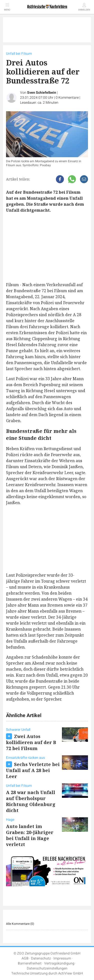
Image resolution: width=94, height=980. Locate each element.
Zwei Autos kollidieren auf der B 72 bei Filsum (31, 742)
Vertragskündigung (59, 963)
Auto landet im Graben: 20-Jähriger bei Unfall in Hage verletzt (30, 835)
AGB (25, 958)
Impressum (62, 958)
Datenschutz (41, 958)
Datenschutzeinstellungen (47, 968)
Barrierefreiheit (30, 963)
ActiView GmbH (71, 973)
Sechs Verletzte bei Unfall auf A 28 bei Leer (33, 770)
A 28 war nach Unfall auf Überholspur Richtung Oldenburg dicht (31, 801)
